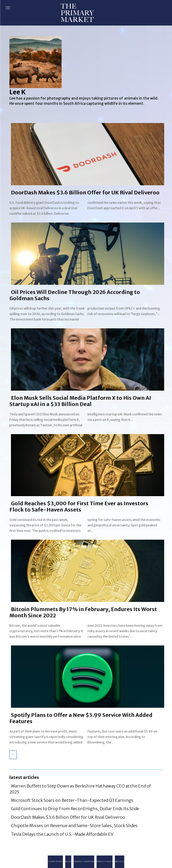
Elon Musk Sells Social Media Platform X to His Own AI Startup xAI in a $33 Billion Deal (80, 401)
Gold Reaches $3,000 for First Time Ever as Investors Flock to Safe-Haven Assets (79, 506)
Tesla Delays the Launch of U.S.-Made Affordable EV (62, 834)
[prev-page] (13, 755)
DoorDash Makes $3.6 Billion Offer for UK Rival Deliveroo (85, 192)
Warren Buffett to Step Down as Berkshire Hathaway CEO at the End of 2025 (80, 789)
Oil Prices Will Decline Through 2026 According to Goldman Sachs (75, 295)
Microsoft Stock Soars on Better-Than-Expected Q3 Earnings (72, 800)
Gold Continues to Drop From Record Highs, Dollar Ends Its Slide (75, 809)
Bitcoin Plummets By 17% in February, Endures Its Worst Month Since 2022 (83, 612)
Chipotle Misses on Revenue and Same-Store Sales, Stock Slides (74, 826)
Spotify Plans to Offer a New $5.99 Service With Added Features (81, 718)
